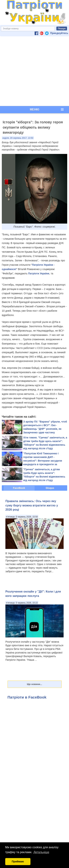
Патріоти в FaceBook (27, 697)
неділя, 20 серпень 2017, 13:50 (18, 138)
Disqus (50, 488)
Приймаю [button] (18, 861)
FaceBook (19, 488)
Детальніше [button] (41, 852)
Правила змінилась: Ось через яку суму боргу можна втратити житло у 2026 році (32, 505)
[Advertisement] (34, 71)
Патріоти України (39, 273)
